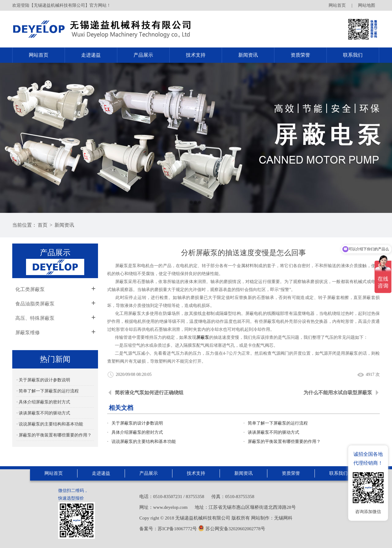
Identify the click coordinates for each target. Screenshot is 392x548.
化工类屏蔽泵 (30, 289)
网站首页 (337, 5)
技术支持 (196, 55)
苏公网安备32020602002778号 (232, 529)
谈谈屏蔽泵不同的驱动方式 (273, 432)
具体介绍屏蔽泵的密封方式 (137, 432)
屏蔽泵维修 (28, 333)
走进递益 (91, 55)
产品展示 (143, 55)
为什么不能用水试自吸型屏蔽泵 (338, 393)
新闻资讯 (248, 55)
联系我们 (353, 55)
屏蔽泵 (203, 337)
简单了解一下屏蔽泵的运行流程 (278, 423)
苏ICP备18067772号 (177, 529)
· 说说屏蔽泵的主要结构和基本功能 (50, 424)
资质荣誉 (300, 55)
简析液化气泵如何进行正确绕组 (149, 393)
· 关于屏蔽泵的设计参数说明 (43, 380)
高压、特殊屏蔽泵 (35, 318)
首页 (43, 225)
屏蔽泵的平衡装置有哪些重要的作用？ (284, 442)
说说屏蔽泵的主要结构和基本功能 (144, 442)
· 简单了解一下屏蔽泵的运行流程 (48, 391)
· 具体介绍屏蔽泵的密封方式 (43, 402)
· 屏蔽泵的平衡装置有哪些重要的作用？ (54, 435)
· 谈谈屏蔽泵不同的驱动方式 (43, 413)
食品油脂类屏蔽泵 (35, 304)
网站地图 (367, 5)
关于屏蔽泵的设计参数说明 (137, 423)
